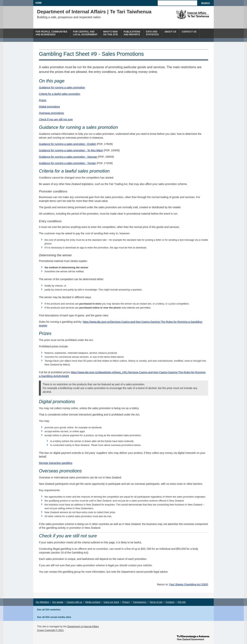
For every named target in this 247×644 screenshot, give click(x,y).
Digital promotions (49, 107)
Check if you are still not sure (56, 119)
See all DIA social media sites (54, 617)
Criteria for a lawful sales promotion (59, 94)
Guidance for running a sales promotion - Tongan (67, 163)
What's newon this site (111, 33)
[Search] (177, 3)
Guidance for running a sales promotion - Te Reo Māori (71, 150)
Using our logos (111, 602)
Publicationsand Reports (132, 33)
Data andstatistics (152, 33)
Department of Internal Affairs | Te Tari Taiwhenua (94, 12)
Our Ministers (42, 602)
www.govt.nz (193, 637)
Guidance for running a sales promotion (62, 87)
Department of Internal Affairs (83, 626)
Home (39, 3)
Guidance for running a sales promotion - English (67, 144)
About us (170, 32)
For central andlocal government (85, 33)
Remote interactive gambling (56, 463)
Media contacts (93, 602)
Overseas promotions (51, 113)
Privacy (126, 602)
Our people (58, 602)
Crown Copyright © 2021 (50, 630)
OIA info (182, 602)
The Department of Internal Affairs (184, 14)
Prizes (43, 100)
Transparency (140, 602)
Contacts (170, 602)
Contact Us (189, 32)
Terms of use (156, 602)
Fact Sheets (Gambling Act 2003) (189, 584)
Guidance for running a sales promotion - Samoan (68, 157)
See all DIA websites (49, 610)
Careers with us (74, 602)
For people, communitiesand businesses (51, 33)
